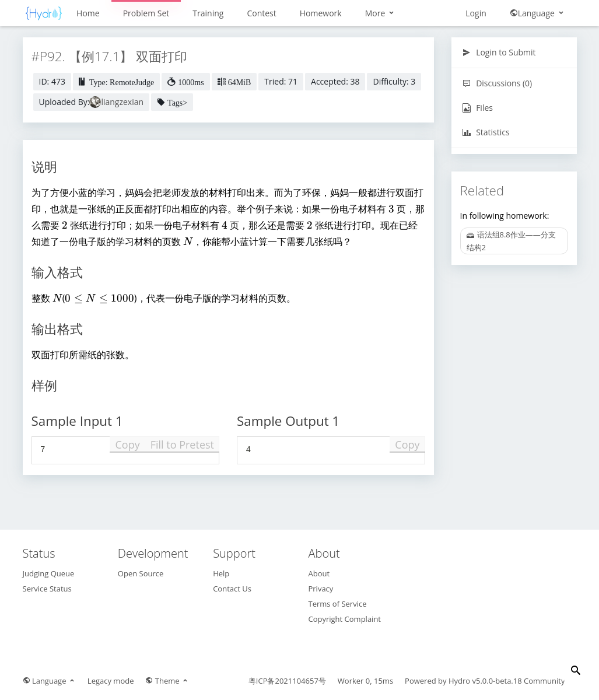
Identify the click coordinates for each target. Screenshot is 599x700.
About (319, 573)
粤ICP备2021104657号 (287, 681)
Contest (261, 13)
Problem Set (146, 13)
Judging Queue (49, 573)
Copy (127, 444)
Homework (321, 13)
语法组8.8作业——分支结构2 (511, 241)
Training (208, 13)
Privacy (320, 589)
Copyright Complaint (344, 619)
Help (221, 573)
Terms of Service (337, 604)
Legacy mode (111, 681)
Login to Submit (499, 52)
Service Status (47, 589)
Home (88, 13)
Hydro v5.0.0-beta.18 (485, 681)
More (380, 13)
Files (477, 108)
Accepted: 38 (335, 81)
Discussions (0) (497, 83)
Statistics (486, 132)
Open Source (141, 573)
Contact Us (232, 589)
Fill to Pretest (182, 444)
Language (537, 13)
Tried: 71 (281, 81)
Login (476, 13)
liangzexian (122, 102)
